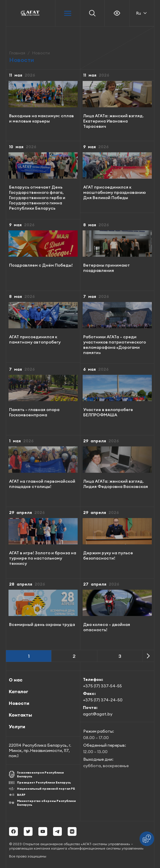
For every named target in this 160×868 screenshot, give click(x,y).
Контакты (20, 715)
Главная (17, 53)
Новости (19, 703)
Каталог (18, 691)
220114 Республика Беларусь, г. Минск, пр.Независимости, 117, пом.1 (40, 750)
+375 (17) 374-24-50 (103, 700)
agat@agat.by (98, 714)
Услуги (17, 727)
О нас (16, 680)
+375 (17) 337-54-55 (102, 686)
